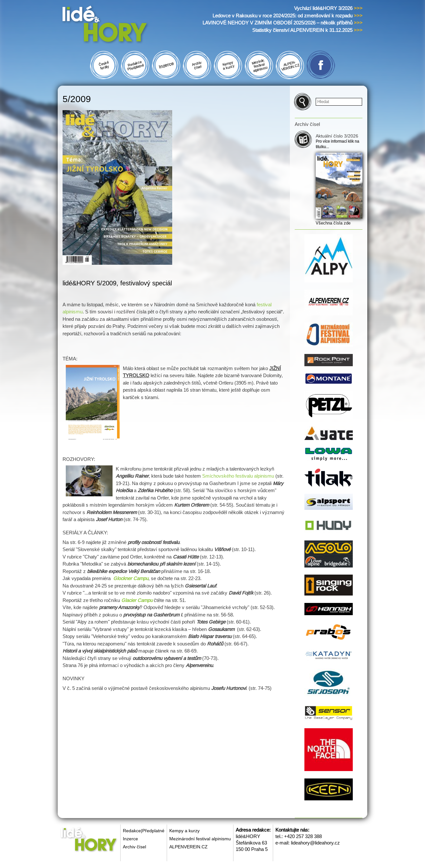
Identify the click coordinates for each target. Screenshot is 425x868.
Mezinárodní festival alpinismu (200, 839)
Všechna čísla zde (333, 223)
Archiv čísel (134, 847)
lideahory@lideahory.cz (315, 843)
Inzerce (130, 839)
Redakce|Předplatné (144, 831)
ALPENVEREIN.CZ (188, 847)
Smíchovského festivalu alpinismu (238, 476)
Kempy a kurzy (184, 831)
